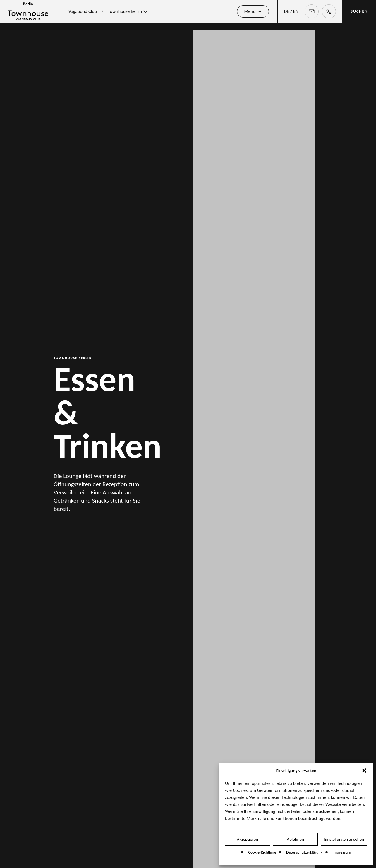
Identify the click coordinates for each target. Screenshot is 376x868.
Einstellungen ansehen (344, 839)
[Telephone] (329, 11)
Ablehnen (295, 839)
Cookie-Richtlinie (262, 852)
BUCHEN (359, 11)
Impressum (342, 852)
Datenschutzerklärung (304, 852)
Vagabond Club (83, 11)
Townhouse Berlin (128, 11)
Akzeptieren (248, 839)
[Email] (312, 11)
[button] (364, 771)
